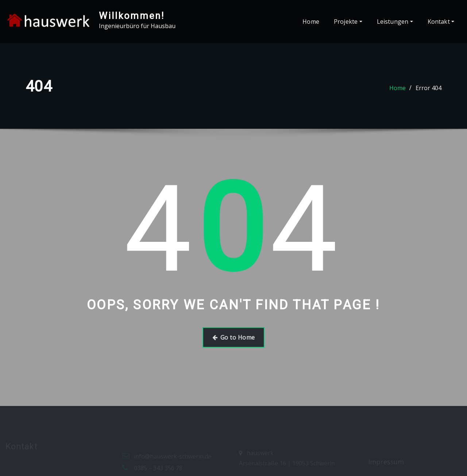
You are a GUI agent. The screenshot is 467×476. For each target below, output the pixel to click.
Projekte (348, 22)
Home (311, 22)
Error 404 (429, 88)
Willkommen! (132, 16)
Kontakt (441, 22)
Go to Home (234, 337)
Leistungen (395, 22)
